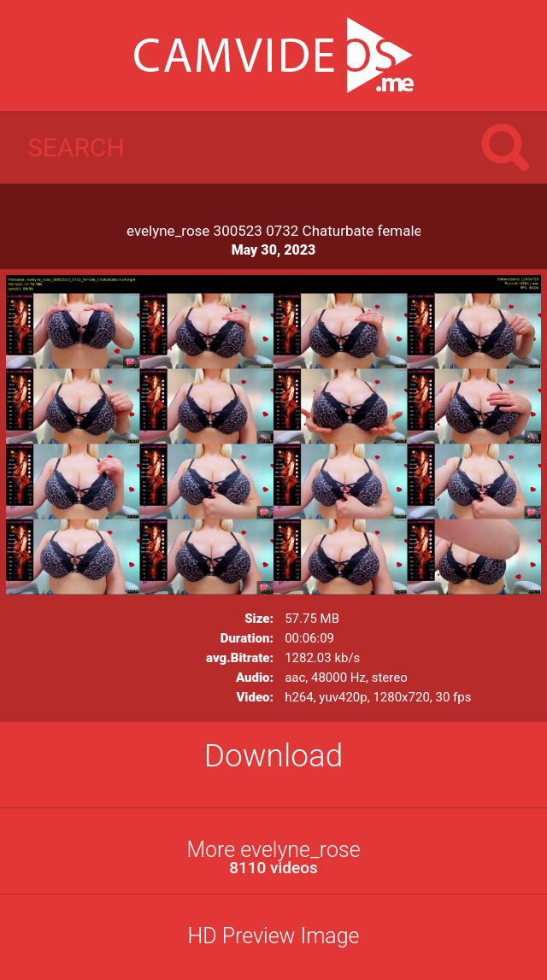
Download (274, 756)
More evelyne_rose (273, 857)
